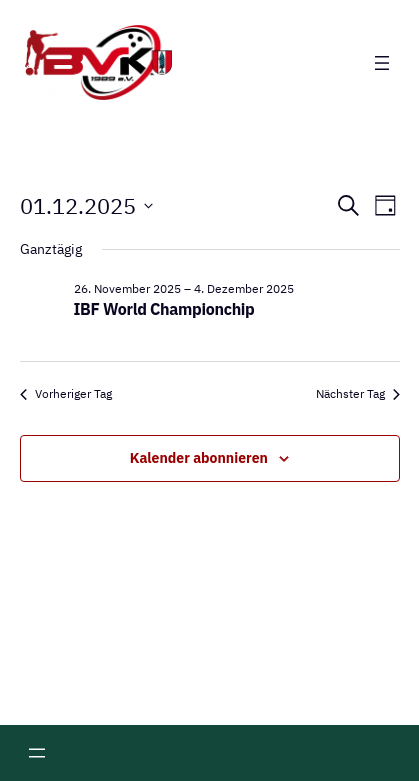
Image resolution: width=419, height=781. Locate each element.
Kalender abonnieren (199, 458)
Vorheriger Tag (66, 393)
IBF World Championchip (164, 309)
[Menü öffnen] (382, 63)
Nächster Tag (358, 393)
